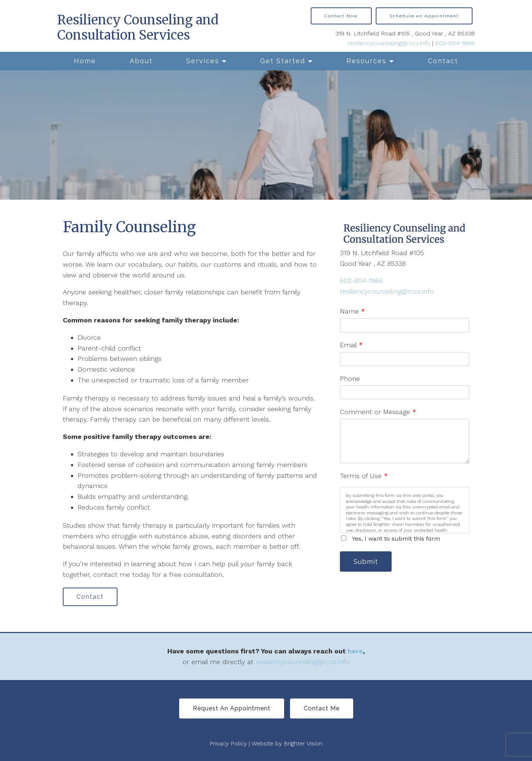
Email (351, 345)
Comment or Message (378, 412)
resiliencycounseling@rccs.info (389, 43)
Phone (350, 378)
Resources (366, 61)
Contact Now (341, 16)
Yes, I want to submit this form (396, 539)
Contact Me (322, 708)
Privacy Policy (228, 743)
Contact (443, 61)
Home (85, 61)
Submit (366, 562)
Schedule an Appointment (424, 16)
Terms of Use (364, 476)
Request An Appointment (232, 708)
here (355, 651)
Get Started (283, 61)
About (141, 61)
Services (203, 61)
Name (352, 311)
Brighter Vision (303, 743)
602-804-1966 (455, 43)
